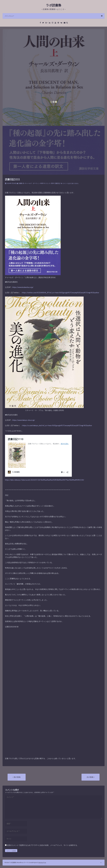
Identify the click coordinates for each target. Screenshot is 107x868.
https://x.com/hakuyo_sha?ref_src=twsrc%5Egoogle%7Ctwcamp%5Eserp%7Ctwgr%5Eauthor (57, 425)
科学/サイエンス (45, 183)
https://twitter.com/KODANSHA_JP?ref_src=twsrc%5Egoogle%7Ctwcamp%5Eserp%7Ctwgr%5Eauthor (61, 293)
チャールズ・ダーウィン (32, 183)
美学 (53, 183)
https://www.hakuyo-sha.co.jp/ (24, 420)
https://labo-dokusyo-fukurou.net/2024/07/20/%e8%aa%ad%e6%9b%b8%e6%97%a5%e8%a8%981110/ (45, 480)
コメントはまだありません (71, 183)
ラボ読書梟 (53, 5)
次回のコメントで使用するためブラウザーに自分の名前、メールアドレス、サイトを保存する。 (43, 845)
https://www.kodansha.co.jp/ (23, 287)
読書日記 (57, 183)
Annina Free (42, 862)
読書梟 (20, 183)
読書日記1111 (12, 179)
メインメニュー (54, 16)
